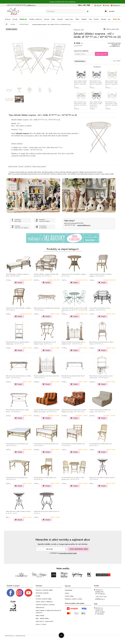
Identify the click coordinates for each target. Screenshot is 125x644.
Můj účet (99, 5)
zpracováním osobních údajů (68, 553)
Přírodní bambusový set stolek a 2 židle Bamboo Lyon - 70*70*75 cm (73, 479)
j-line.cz (38, 624)
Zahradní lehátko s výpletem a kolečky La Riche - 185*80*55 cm (17, 275)
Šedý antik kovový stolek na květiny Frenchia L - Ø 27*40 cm (102, 479)
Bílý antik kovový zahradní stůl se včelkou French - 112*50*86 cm (17, 411)
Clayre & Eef (79, 30)
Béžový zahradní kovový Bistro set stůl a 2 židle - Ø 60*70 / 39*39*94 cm (80, 105)
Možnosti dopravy (80, 61)
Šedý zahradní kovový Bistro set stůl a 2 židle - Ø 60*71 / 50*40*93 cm (96, 84)
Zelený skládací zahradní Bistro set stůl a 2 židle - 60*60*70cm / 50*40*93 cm (96, 105)
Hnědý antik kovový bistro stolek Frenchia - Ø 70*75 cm (47, 512)
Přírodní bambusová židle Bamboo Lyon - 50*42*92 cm (101, 445)
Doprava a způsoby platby (44, 590)
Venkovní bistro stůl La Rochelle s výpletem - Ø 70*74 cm (74, 275)
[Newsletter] (51, 549)
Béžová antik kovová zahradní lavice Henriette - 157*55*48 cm (47, 309)
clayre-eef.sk (49, 621)
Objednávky (69, 590)
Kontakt (38, 596)
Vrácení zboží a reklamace (44, 602)
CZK (84, 5)
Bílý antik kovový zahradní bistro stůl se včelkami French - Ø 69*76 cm (45, 343)
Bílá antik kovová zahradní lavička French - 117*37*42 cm (73, 377)
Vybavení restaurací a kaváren (45, 605)
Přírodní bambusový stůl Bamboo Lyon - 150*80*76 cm (17, 479)
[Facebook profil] (11, 593)
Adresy (67, 593)
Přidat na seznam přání (112, 29)
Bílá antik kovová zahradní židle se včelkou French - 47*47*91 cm (101, 343)
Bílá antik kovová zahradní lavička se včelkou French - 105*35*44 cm (19, 377)
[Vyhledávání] (66, 11)
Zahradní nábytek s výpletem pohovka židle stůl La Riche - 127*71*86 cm (46, 275)
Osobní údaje (69, 596)
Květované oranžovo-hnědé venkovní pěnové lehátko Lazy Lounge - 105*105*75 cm (74, 411)
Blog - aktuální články (42, 618)
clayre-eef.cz (40, 621)
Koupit (20, 282)
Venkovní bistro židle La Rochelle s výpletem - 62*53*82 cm (19, 309)
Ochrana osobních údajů (44, 599)
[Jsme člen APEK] (13, 606)
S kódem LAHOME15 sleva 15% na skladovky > (63, 2)
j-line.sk (44, 624)
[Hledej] (87, 11)
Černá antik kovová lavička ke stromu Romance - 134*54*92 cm (100, 309)
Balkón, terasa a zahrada (39, 166)
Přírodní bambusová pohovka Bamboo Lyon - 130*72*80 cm (46, 445)
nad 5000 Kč (28, 166)
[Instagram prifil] (20, 593)
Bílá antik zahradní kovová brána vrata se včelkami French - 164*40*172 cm (73, 343)
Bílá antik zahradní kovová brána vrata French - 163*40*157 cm (47, 377)
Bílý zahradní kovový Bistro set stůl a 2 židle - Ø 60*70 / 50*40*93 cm (112, 105)
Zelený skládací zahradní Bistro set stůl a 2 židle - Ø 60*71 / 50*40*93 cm (81, 84)
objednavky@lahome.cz (84, 225)
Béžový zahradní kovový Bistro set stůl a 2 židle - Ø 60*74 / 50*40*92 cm (112, 84)
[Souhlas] (49, 553)
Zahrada (21, 166)
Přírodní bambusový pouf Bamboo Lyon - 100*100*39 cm (17, 445)
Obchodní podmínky (42, 593)
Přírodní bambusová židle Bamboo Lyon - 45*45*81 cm (45, 479)
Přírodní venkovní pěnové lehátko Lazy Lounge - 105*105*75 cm (100, 411)
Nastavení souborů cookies (73, 599)
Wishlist (107, 5)
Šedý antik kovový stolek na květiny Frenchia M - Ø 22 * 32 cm (18, 512)
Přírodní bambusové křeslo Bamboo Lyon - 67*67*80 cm (74, 445)
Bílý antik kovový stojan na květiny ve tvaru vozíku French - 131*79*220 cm (101, 377)
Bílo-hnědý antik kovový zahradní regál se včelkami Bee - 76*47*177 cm (18, 343)
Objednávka (116, 5)
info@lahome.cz (31, 5)
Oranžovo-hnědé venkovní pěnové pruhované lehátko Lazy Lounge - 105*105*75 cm (47, 411)
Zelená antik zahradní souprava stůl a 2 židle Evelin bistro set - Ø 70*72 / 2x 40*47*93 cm (74, 310)
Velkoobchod (40, 608)
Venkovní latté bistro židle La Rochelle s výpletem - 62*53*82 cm (101, 275)
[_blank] (28, 593)
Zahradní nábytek (13, 166)
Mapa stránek (40, 616)
